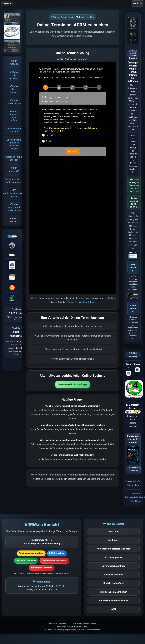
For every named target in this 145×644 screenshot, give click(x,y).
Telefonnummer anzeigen (31, 553)
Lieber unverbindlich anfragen (73, 384)
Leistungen (114, 540)
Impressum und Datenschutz (114, 601)
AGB (114, 609)
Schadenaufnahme (114, 575)
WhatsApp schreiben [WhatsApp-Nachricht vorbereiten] (26, 561)
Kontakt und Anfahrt (114, 583)
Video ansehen (133, 309)
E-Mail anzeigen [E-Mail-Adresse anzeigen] (57, 553)
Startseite (7, 3)
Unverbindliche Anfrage (114, 566)
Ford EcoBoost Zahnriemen (114, 592)
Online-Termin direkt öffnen (81, 302)
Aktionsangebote (114, 557)
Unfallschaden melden (42, 568)
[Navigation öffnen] (138, 3)
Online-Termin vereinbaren (54, 561)
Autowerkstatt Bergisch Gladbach (114, 549)
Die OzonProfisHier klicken (133, 483)
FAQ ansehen (133, 268)
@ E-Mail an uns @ (133, 355)
